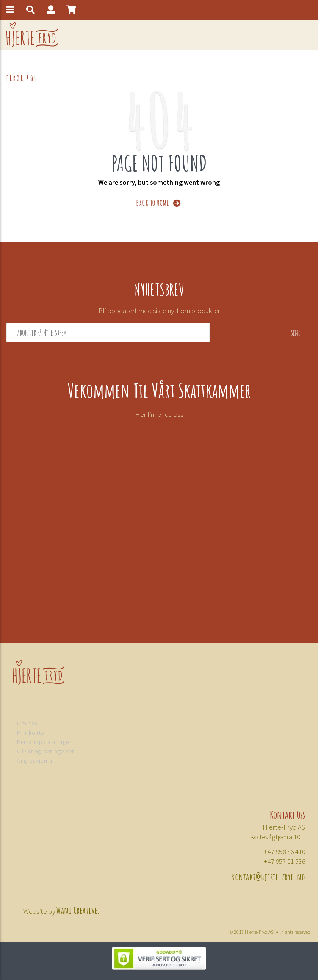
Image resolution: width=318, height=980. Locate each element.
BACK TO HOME (159, 202)
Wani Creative (77, 910)
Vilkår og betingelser (46, 751)
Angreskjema (35, 761)
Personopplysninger (44, 742)
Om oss (27, 723)
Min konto (31, 733)
